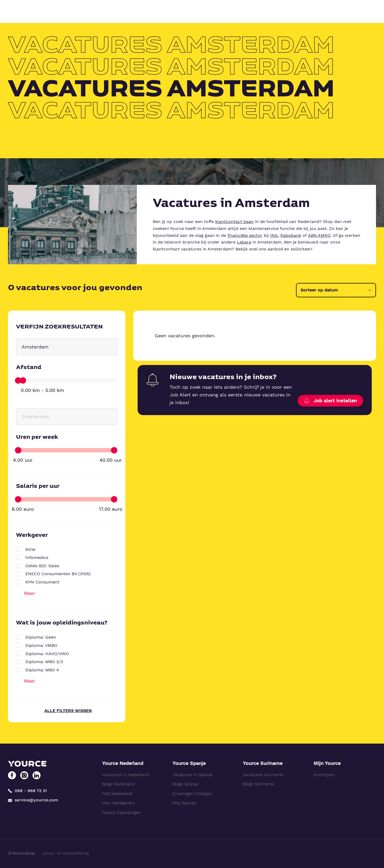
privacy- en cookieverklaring (66, 853)
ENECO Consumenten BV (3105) (58, 574)
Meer (30, 593)
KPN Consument (42, 582)
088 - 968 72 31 (27, 791)
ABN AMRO (319, 235)
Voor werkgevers (118, 803)
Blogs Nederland (118, 784)
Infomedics (37, 557)
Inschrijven (324, 775)
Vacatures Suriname (263, 775)
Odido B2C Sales (42, 566)
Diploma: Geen (41, 637)
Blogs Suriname (258, 784)
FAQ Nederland (117, 794)
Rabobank (291, 235)
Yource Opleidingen (121, 812)
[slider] (18, 380)
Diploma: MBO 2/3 (44, 662)
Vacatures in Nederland (126, 775)
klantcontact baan (234, 222)
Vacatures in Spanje (193, 775)
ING (274, 235)
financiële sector (245, 235)
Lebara (244, 242)
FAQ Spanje (184, 803)
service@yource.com (33, 800)
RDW (30, 549)
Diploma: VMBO (41, 645)
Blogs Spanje (185, 784)
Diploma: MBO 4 (42, 670)
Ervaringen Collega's (192, 794)
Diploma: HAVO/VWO (47, 654)
